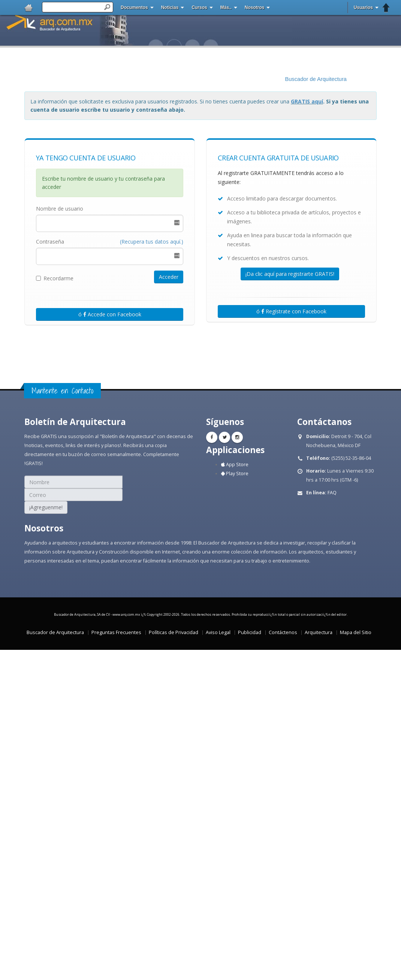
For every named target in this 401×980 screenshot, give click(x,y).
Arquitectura (319, 632)
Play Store (235, 474)
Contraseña (50, 242)
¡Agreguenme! (46, 507)
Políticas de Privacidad (174, 632)
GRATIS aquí (307, 101)
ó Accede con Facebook (110, 314)
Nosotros (255, 7)
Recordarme (55, 278)
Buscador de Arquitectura (316, 79)
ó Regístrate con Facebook (291, 311)
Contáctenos (283, 632)
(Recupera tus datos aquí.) (152, 242)
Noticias (170, 7)
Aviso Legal (218, 632)
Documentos (134, 7)
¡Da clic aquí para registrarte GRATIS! (290, 274)
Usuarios (363, 7)
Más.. (226, 7)
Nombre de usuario (60, 209)
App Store (235, 465)
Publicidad (250, 632)
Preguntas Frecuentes (116, 632)
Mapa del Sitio (356, 632)
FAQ (332, 493)
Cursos (199, 7)
